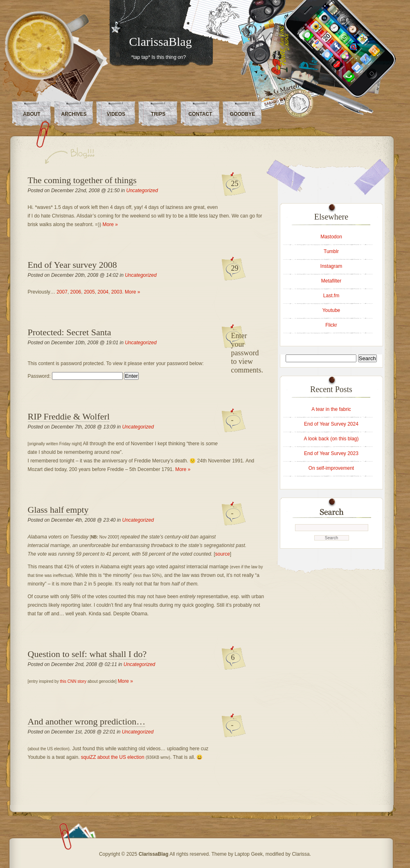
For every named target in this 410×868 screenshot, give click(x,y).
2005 (89, 292)
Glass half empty (58, 510)
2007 (62, 292)
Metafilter (331, 281)
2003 (117, 292)
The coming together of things (82, 180)
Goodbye (242, 114)
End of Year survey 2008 (72, 265)
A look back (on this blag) (331, 439)
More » (110, 224)
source (223, 554)
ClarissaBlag (160, 41)
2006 (76, 292)
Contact (200, 114)
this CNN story (73, 681)
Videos (116, 114)
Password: (75, 376)
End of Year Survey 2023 (331, 453)
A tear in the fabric (331, 409)
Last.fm (331, 296)
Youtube (331, 310)
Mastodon (331, 237)
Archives (74, 114)
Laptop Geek (249, 854)
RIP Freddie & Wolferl (69, 416)
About (32, 114)
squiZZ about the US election (113, 757)
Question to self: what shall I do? (87, 654)
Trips (158, 114)
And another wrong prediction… (87, 721)
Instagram (331, 266)
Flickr (331, 325)
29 (235, 268)
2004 (103, 292)
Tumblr (331, 251)
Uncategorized (142, 191)
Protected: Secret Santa (70, 332)
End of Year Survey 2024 (331, 424)
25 (235, 184)
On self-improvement (331, 468)
